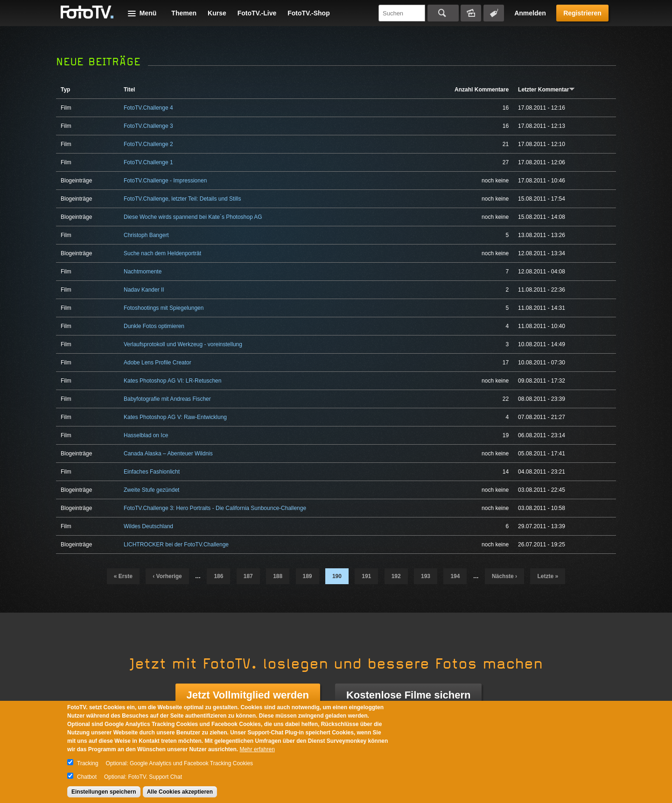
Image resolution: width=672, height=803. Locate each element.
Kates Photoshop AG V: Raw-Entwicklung (175, 417)
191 (366, 576)
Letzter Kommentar (546, 90)
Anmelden (530, 13)
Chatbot (87, 777)
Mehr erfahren (257, 749)
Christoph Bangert (146, 235)
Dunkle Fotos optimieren (154, 326)
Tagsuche (494, 13)
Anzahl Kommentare (482, 90)
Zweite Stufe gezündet (151, 490)
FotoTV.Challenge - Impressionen (165, 181)
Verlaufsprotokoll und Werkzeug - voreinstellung (183, 344)
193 (426, 576)
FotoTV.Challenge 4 (148, 108)
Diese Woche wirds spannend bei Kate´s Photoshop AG (193, 217)
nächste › (504, 576)
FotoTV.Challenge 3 (148, 126)
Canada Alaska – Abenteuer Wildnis (168, 454)
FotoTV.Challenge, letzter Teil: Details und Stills (182, 199)
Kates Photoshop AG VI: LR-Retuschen (172, 381)
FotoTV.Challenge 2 (148, 144)
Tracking (88, 763)
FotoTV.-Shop (308, 13)
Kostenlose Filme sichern (409, 695)
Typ (65, 90)
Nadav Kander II (144, 290)
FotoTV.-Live (257, 13)
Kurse (217, 13)
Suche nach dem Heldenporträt (162, 253)
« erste (123, 576)
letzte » (548, 576)
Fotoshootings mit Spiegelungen (164, 308)
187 (248, 576)
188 (278, 576)
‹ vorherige (167, 576)
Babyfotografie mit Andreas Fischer (167, 399)
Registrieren (582, 13)
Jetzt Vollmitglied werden (248, 695)
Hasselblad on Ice (146, 435)
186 (218, 576)
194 (455, 576)
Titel (129, 90)
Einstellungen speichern (104, 792)
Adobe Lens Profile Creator (157, 363)
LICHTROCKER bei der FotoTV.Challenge (176, 545)
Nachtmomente (143, 272)
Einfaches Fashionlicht (152, 472)
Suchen (443, 13)
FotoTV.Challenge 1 (148, 162)
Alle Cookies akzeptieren (180, 792)
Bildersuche (471, 13)
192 (396, 576)
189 (308, 576)
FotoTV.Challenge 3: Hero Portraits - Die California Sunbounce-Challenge (215, 508)
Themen (184, 13)
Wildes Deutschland (148, 526)
